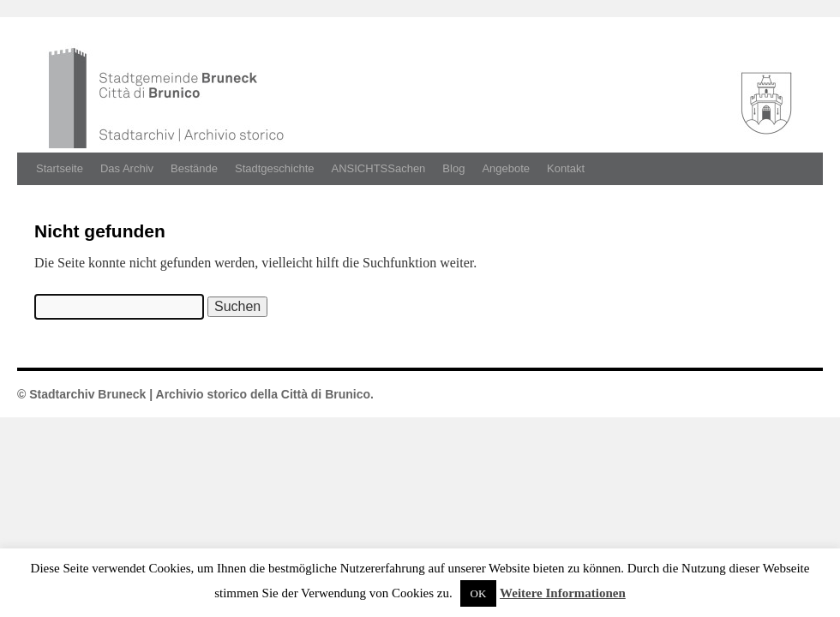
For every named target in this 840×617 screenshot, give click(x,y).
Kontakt (566, 168)
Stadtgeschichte (275, 168)
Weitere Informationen (563, 593)
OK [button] (479, 593)
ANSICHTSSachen (379, 168)
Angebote (506, 168)
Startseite (60, 168)
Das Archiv (127, 168)
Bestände (194, 168)
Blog (453, 168)
